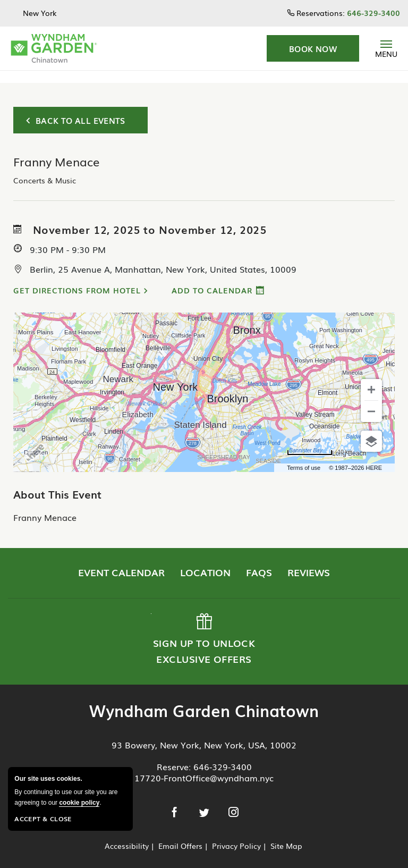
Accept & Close (43, 819)
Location (205, 560)
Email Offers (180, 833)
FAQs (259, 560)
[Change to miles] (320, 440)
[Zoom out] (371, 399)
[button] (313, 48)
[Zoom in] (371, 377)
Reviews (309, 560)
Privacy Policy (236, 833)
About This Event (57, 482)
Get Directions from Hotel (77, 278)
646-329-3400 (223, 754)
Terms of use (304, 456)
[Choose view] (371, 429)
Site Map (286, 833)
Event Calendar (121, 560)
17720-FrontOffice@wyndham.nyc (204, 765)
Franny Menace (45, 505)
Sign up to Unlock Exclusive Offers (203, 627)
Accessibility (127, 833)
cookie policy (79, 803)
